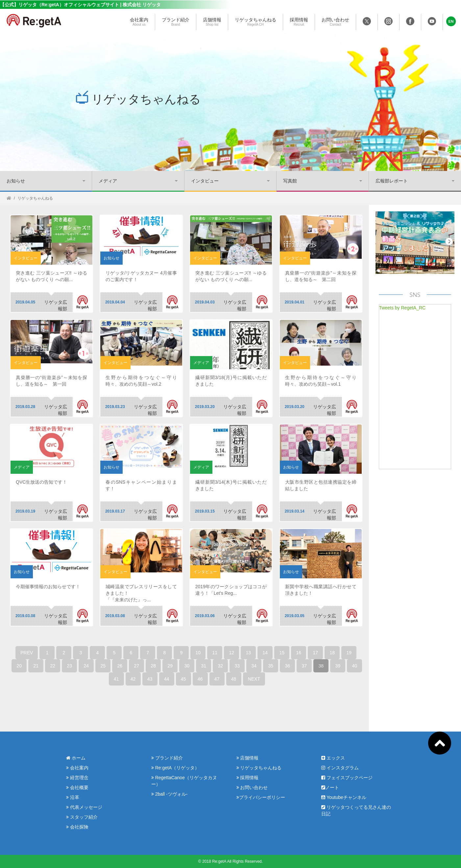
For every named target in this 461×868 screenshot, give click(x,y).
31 (204, 666)
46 (200, 679)
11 (215, 653)
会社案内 (139, 22)
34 (254, 666)
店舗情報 (212, 22)
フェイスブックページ (347, 778)
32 (221, 666)
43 (150, 679)
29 (170, 666)
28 (154, 666)
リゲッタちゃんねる (255, 22)
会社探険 (77, 827)
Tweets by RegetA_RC (402, 308)
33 (237, 666)
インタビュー (205, 181)
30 (187, 666)
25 (103, 666)
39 (338, 666)
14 (265, 653)
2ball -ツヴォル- (170, 794)
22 (53, 666)
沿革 (73, 797)
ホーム (76, 758)
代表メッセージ (84, 807)
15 (282, 653)
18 (332, 653)
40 (355, 666)
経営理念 (77, 778)
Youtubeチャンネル (344, 797)
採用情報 (299, 22)
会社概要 (77, 787)
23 (70, 666)
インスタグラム (340, 768)
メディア (108, 181)
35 (271, 666)
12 (232, 653)
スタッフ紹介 (82, 817)
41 (116, 679)
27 (137, 666)
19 (349, 653)
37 (304, 666)
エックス (333, 758)
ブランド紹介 (176, 22)
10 (198, 653)
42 (133, 679)
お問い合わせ (335, 22)
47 (217, 679)
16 (299, 653)
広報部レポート (392, 181)
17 (316, 653)
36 (288, 666)
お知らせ (16, 181)
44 (167, 679)
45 (183, 679)
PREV (27, 653)
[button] (451, 21)
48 (234, 679)
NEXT (254, 679)
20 (19, 666)
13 (249, 653)
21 (36, 666)
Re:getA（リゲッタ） (175, 768)
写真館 (290, 181)
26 (120, 666)
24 (86, 666)
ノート (330, 787)
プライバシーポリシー (261, 797)
